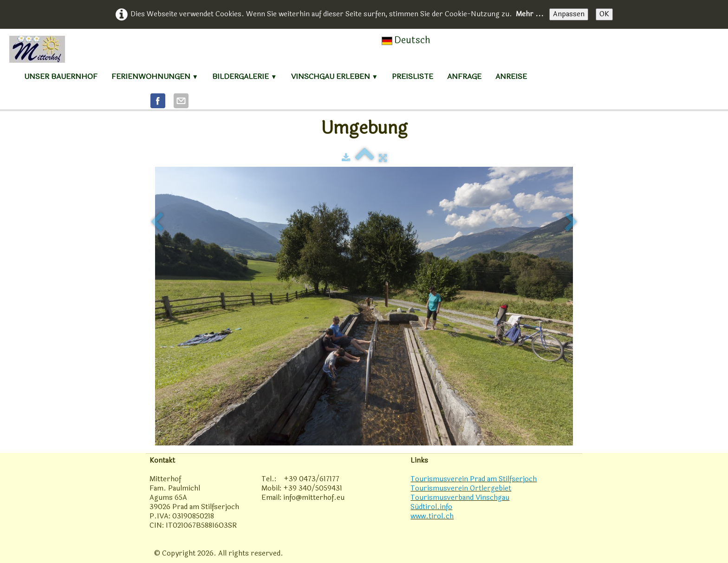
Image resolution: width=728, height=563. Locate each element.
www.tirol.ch (432, 516)
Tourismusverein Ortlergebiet (461, 488)
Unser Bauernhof (61, 76)
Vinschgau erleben (335, 76)
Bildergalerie (244, 76)
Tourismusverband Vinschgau (460, 498)
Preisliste (413, 76)
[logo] (37, 49)
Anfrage (464, 76)
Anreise (511, 76)
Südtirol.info (431, 507)
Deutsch (407, 40)
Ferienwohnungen (155, 76)
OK (604, 14)
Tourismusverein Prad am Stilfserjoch (474, 479)
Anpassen (569, 14)
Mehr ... (530, 14)
